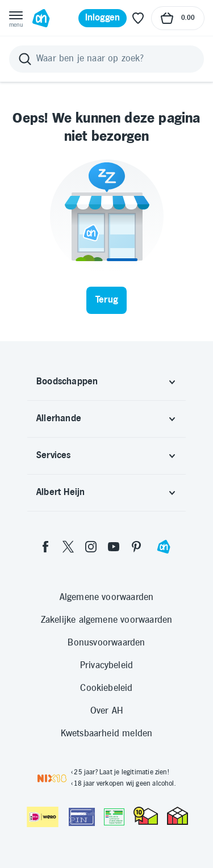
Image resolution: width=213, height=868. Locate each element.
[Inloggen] (103, 18)
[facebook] (45, 547)
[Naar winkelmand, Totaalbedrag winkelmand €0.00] (178, 18)
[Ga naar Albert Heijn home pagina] (41, 18)
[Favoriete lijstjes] (138, 18)
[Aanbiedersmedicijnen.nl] (114, 817)
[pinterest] (136, 547)
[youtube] (114, 547)
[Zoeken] (106, 59)
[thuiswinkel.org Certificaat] (146, 816)
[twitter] (68, 547)
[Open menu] (16, 18)
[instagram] (91, 547)
